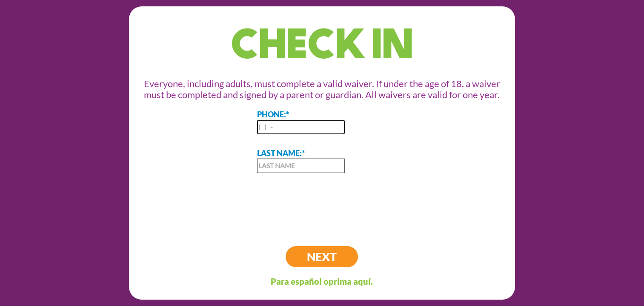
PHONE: (301, 122)
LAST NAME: (301, 161)
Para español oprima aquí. (322, 281)
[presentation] (322, 203)
